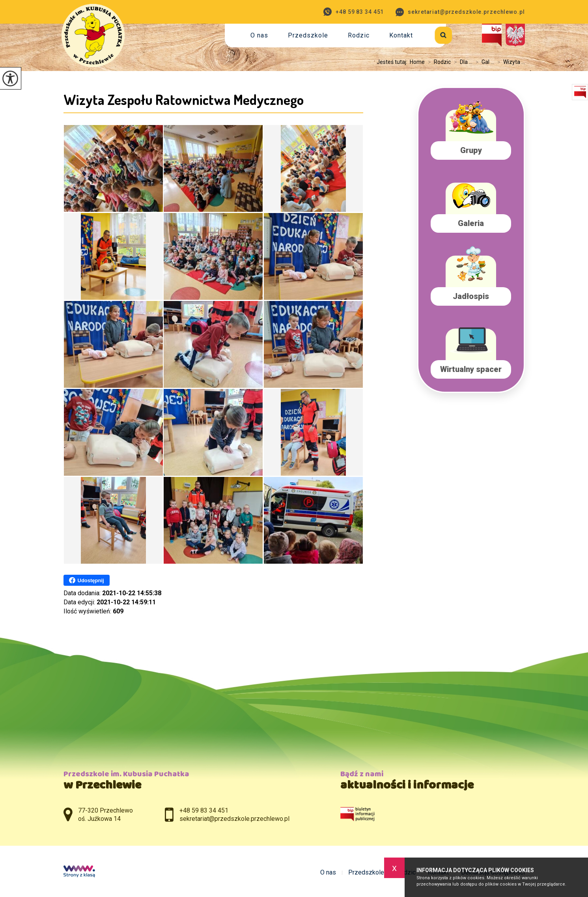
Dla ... (462, 62)
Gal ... (483, 62)
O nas (259, 35)
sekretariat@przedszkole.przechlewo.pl (460, 12)
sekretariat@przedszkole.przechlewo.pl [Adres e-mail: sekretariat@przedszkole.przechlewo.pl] (234, 819)
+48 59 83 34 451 (354, 12)
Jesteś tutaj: (393, 62)
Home (417, 62)
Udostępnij (87, 580)
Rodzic (359, 35)
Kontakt (401, 35)
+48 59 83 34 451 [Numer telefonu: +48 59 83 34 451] (204, 810)
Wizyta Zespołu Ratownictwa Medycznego (184, 99)
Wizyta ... (510, 62)
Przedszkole (308, 35)
